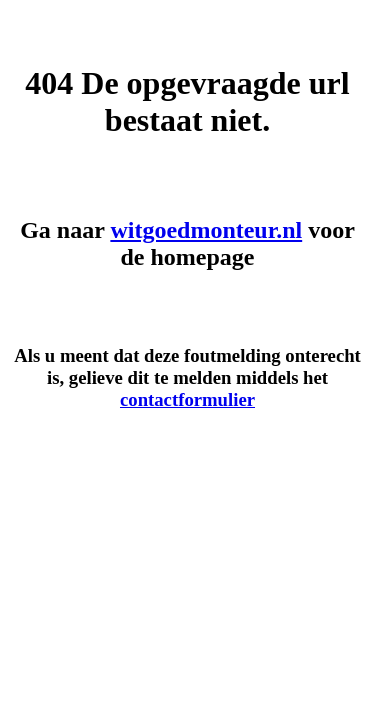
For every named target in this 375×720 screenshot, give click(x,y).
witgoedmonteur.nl (206, 230)
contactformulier (187, 399)
